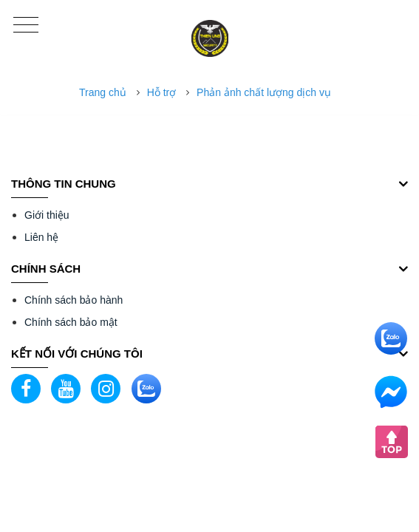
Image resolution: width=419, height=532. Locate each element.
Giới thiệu (47, 215)
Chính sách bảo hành (74, 300)
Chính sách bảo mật (71, 322)
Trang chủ (103, 92)
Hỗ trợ (162, 92)
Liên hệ (41, 237)
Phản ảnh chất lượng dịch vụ (264, 92)
